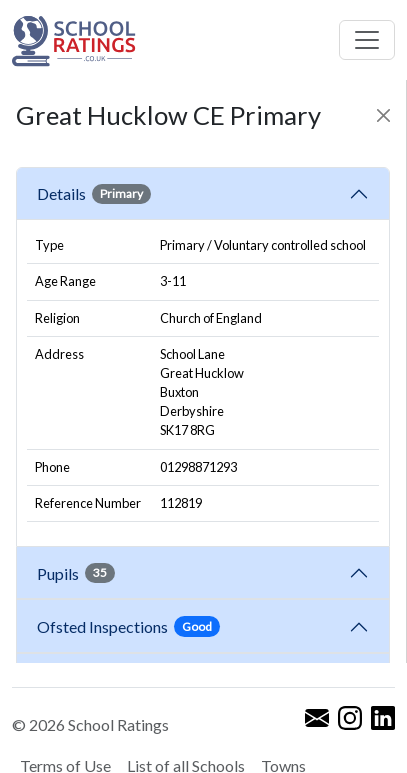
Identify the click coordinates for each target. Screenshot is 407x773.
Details (94, 194)
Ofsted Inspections (128, 626)
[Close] (383, 115)
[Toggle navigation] (367, 40)
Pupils (76, 573)
